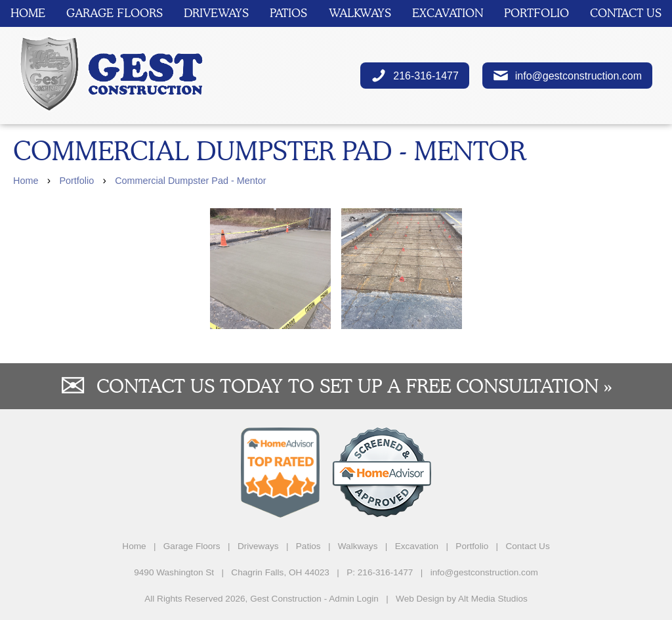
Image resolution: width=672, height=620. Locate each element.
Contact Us (626, 13)
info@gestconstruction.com (567, 76)
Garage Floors (115, 13)
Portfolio (536, 13)
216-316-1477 (415, 76)
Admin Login (354, 599)
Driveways (216, 13)
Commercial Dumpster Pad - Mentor (190, 181)
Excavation (448, 13)
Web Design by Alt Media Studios (462, 599)
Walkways (360, 13)
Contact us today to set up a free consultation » (354, 386)
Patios (288, 13)
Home (28, 13)
